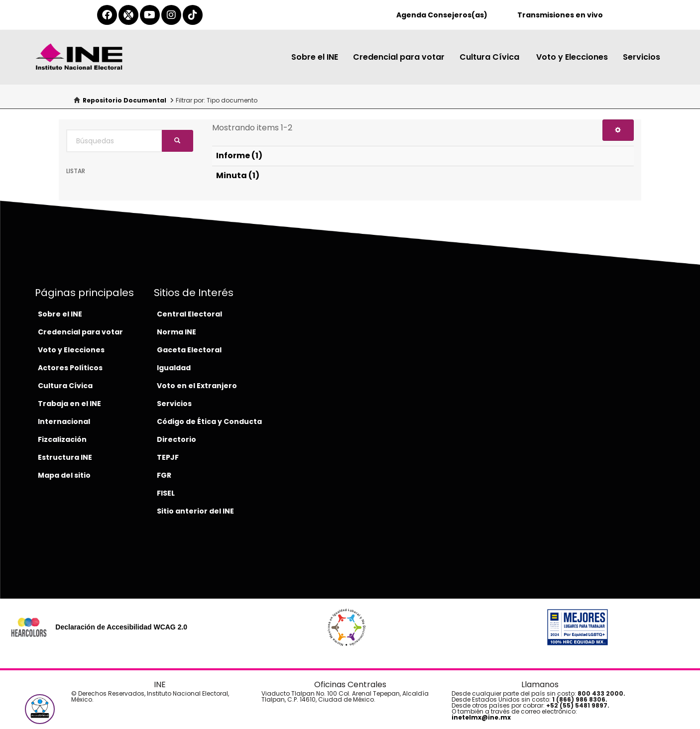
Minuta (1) (238, 175)
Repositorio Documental (124, 100)
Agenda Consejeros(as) (442, 15)
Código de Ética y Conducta (209, 421)
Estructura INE (65, 457)
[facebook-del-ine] (107, 15)
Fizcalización (62, 439)
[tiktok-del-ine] (193, 15)
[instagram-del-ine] (171, 15)
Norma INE (176, 332)
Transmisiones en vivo (560, 15)
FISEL (166, 493)
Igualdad (174, 368)
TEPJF (168, 457)
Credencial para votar (399, 57)
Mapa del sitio (64, 475)
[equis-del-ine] (128, 15)
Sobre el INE (315, 57)
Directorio (176, 439)
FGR (164, 475)
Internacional (64, 421)
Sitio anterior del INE (195, 511)
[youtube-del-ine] (150, 15)
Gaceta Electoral (189, 350)
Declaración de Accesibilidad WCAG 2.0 (121, 627)
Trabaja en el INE (69, 404)
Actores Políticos (70, 368)
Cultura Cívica (490, 57)
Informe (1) (239, 156)
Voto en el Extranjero (197, 386)
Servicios (642, 57)
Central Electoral (189, 314)
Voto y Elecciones (572, 57)
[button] (40, 709)
